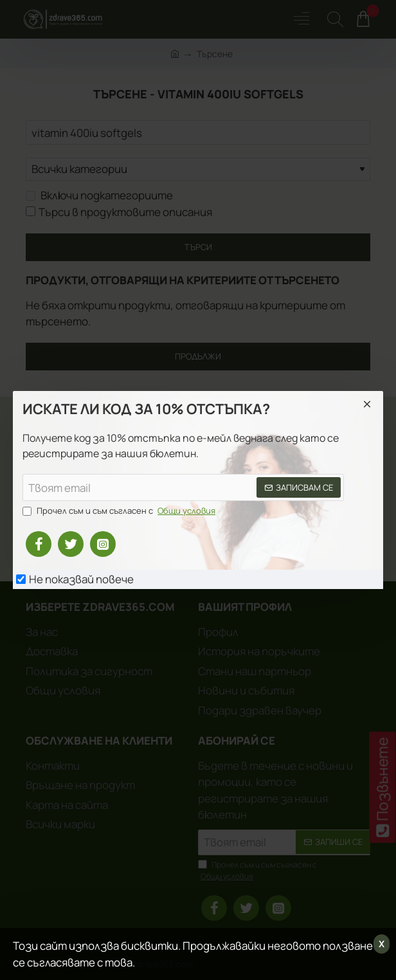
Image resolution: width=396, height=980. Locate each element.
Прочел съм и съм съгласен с (120, 511)
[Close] (367, 404)
